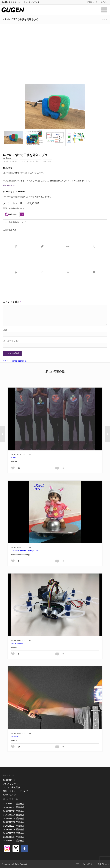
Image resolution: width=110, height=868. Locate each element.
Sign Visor (15, 736)
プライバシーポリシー (85, 864)
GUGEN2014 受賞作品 (14, 837)
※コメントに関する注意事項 (15, 361)
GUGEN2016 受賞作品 (14, 829)
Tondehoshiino (17, 643)
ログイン (104, 2)
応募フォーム (92, 2)
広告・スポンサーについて (16, 791)
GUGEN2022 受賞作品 (14, 807)
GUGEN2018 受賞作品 (14, 822)
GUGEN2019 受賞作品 (14, 818)
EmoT (13, 457)
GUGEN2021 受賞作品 (14, 811)
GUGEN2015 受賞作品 (14, 833)
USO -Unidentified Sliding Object (25, 550)
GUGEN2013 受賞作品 (14, 841)
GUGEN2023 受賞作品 (14, 804)
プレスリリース (10, 784)
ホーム (104, 19)
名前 (6, 330)
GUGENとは (9, 780)
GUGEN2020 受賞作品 (14, 815)
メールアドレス (11, 341)
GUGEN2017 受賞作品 (14, 826)
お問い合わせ (9, 795)
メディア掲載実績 (11, 787)
